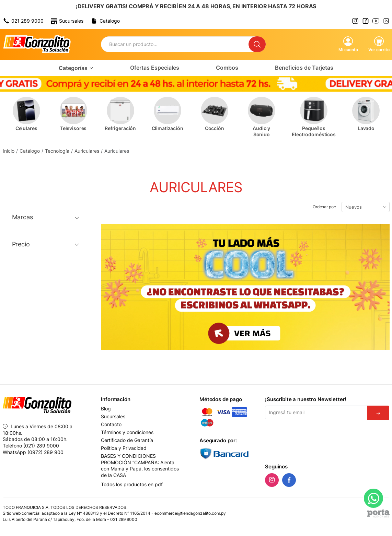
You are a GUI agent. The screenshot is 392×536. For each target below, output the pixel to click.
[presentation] (317, 440)
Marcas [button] (22, 217)
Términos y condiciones (127, 432)
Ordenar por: (324, 207)
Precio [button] (21, 244)
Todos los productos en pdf (132, 484)
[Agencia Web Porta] (378, 513)
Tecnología (57, 151)
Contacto (111, 424)
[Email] (316, 412)
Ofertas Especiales (155, 68)
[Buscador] (175, 44)
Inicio (9, 151)
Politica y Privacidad (124, 448)
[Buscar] (257, 44)
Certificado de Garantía (127, 440)
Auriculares (87, 151)
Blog (106, 409)
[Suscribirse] (378, 413)
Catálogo (30, 151)
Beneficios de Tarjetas (304, 68)
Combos (227, 68)
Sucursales (113, 417)
